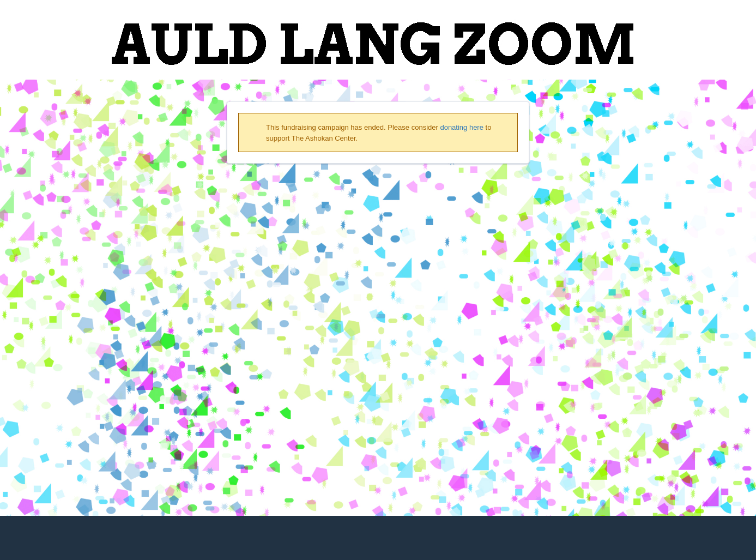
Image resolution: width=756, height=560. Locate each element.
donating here (462, 127)
